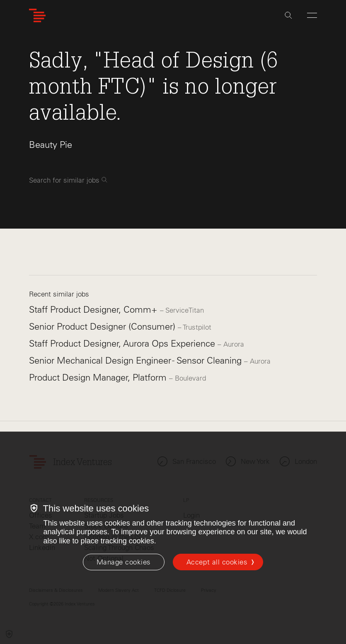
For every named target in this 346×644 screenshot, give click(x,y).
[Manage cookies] (124, 562)
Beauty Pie (51, 145)
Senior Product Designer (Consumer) (103, 327)
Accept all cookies (217, 562)
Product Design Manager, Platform (99, 377)
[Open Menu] (312, 15)
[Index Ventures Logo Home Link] (37, 16)
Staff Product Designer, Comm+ (94, 310)
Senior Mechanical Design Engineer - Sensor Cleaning (137, 361)
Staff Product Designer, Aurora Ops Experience (123, 344)
